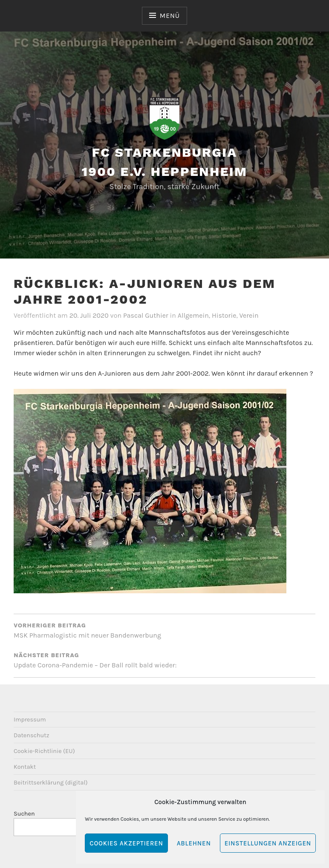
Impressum (30, 720)
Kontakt (25, 767)
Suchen (24, 814)
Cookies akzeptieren (126, 843)
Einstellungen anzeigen (268, 843)
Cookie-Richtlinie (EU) (44, 751)
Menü (170, 16)
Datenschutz (32, 735)
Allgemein (193, 315)
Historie (224, 315)
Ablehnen (194, 843)
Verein (249, 315)
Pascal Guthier (146, 315)
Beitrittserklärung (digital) (51, 783)
